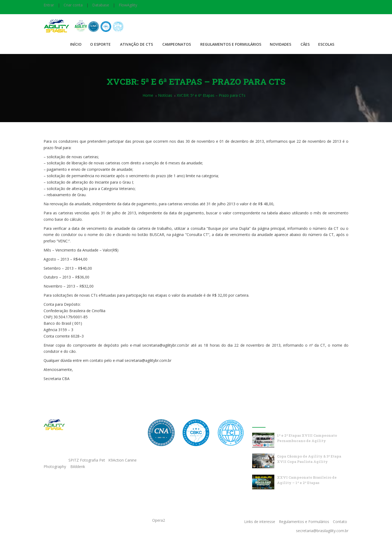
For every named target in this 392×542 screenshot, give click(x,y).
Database (101, 5)
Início (76, 44)
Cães (305, 44)
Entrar (49, 5)
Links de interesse (260, 522)
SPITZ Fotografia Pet (87, 460)
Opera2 (159, 520)
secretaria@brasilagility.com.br (322, 531)
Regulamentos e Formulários (231, 44)
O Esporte (100, 44)
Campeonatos (177, 44)
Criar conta (73, 5)
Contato (340, 522)
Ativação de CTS (137, 44)
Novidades (280, 44)
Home (148, 95)
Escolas (326, 44)
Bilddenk (78, 466)
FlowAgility (128, 5)
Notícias (165, 95)
